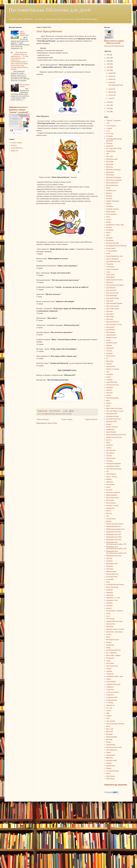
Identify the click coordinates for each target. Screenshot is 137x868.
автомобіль (110, 146)
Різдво (108, 648)
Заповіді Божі (111, 366)
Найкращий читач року (114, 556)
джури (108, 340)
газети (108, 254)
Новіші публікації (43, 419)
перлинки (109, 606)
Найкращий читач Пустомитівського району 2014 (116, 548)
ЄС (107, 359)
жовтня (111, 73)
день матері (110, 316)
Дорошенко (110, 348)
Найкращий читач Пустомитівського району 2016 (116, 552)
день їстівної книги (113, 309)
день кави (109, 311)
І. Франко (109, 380)
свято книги (110, 663)
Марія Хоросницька (113, 498)
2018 (108, 67)
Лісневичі (109, 461)
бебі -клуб (110, 156)
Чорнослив (14, 151)
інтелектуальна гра (112, 385)
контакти (14, 145)
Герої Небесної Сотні (113, 261)
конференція (110, 429)
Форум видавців (112, 737)
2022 (108, 55)
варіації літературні (113, 201)
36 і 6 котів (110, 134)
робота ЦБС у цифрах (113, 655)
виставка (109, 227)
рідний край (110, 645)
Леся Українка (111, 450)
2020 (108, 61)
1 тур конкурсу (111, 126)
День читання (111, 332)
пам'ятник (110, 590)
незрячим (109, 561)
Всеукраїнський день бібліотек (116, 246)
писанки (109, 608)
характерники (111, 745)
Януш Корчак (111, 776)
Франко (109, 742)
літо (108, 471)
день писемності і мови (114, 324)
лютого (111, 95)
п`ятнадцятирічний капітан (115, 584)
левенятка (110, 445)
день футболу (111, 330)
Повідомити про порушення (116, 785)
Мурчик (109, 521)
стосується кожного (113, 692)
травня (111, 82)
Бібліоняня (110, 164)
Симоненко (110, 674)
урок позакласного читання (115, 724)
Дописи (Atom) (52, 423)
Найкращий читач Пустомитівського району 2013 (116, 543)
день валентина (111, 290)
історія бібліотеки (17, 148)
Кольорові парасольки (113, 419)
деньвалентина (111, 335)
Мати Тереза (110, 500)
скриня (109, 679)
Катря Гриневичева (113, 398)
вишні (108, 233)
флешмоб (109, 734)
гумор (108, 272)
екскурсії (109, 351)
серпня (111, 76)
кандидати (110, 387)
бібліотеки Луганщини (114, 177)
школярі (109, 763)
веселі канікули (111, 214)
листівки (109, 456)
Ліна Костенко (111, 458)
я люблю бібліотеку (113, 771)
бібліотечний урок (112, 185)
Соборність (110, 687)
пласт (108, 616)
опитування (110, 579)
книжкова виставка (112, 416)
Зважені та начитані (113, 369)
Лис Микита (110, 453)
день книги (110, 314)
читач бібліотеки (112, 750)
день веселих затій (112, 293)
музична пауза (111, 519)
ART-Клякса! (110, 779)
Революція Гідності (113, 640)
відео (108, 235)
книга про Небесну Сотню (115, 411)
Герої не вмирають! (113, 259)
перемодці (110, 592)
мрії (108, 516)
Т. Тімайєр (110, 703)
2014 (108, 108)
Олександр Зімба (112, 577)
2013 (108, 112)
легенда (109, 448)
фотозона (109, 739)
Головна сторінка (67, 419)
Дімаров (109, 345)
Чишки (109, 752)
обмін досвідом (111, 571)
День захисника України (114, 303)
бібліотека (110, 167)
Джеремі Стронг (112, 338)
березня (111, 92)
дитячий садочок (112, 343)
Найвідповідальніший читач (115, 529)
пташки (109, 634)
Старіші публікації (91, 419)
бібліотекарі (110, 175)
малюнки (109, 490)
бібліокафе (110, 162)
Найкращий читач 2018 (114, 537)
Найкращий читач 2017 (114, 534)
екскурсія (109, 353)
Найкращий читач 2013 (114, 532)
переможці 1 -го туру (113, 598)
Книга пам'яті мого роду (114, 408)
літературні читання (113, 466)
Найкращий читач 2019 (114, 540)
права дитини (111, 624)
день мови (110, 319)
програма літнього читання (64, 414)
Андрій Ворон (111, 151)
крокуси (109, 440)
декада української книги (114, 280)
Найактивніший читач (113, 526)
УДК (108, 713)
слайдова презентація (113, 684)
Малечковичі (110, 484)
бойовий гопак (111, 191)
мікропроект (110, 508)
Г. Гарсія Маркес (112, 251)
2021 (108, 58)
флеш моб (110, 732)
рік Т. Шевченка (111, 653)
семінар (109, 669)
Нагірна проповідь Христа (115, 524)
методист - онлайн (112, 506)
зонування (110, 374)
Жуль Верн (110, 361)
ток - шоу (109, 708)
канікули (109, 390)
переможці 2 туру (112, 600)
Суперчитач (110, 695)
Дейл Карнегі (111, 277)
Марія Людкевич (112, 495)
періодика (110, 603)
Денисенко (110, 282)
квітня (111, 89)
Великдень (110, 206)
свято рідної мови (112, 666)
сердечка (109, 671)
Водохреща (110, 240)
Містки (109, 511)
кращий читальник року (114, 437)
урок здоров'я (111, 721)
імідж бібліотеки (112, 382)
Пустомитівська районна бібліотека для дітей (115, 42)
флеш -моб (110, 729)
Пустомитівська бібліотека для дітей (50, 10)
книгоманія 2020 (112, 414)
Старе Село (110, 689)
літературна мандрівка (114, 464)
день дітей (110, 301)
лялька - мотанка (112, 477)
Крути (108, 443)
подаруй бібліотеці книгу (114, 621)
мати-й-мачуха (111, 503)
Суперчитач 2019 (112, 697)
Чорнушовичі (111, 755)
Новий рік (110, 566)
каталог (109, 395)
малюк (108, 487)
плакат (108, 613)
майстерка (110, 482)
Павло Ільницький (112, 587)
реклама (109, 642)
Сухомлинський (111, 700)
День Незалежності (113, 322)
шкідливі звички (112, 760)
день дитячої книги (113, 298)
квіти (108, 401)
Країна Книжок (111, 432)
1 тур (108, 123)
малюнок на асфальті (113, 492)
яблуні (108, 774)
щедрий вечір (111, 766)
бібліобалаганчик (112, 159)
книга (108, 406)
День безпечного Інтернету (115, 285)
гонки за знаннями (112, 269)
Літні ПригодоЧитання (49, 31)
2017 (108, 70)
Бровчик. (109, 193)
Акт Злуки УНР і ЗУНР (114, 149)
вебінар (109, 204)
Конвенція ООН (111, 421)
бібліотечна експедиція (114, 180)
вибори (109, 222)
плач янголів (110, 619)
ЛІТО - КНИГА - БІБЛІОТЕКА (24, 33)
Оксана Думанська (112, 574)
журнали (109, 364)
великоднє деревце (112, 209)
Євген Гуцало (111, 356)
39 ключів (110, 136)
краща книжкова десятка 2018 (116, 435)
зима (108, 372)
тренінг (109, 711)
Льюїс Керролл (111, 474)
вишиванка (110, 230)
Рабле (108, 637)
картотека (109, 393)
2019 (108, 64)
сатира (108, 661)
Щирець (109, 768)
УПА (108, 718)
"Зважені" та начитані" (114, 120)
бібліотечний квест (112, 183)
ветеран (109, 219)
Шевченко (110, 758)
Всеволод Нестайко (113, 243)
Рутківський (110, 658)
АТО (108, 154)
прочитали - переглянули (114, 632)
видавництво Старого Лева (115, 225)
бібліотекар (110, 172)
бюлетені (109, 198)
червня (111, 79)
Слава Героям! (111, 682)
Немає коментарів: (55, 411)
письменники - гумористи (115, 611)
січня (110, 98)
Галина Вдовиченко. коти (115, 256)
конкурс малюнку (112, 427)
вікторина (109, 238)
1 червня (109, 128)
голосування (110, 267)
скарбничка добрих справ (115, 676)
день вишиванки (112, 296)
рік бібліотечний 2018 (113, 650)
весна (108, 217)
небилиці (109, 558)
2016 (108, 102)
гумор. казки (110, 275)
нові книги (110, 569)
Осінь (108, 582)
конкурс (109, 424)
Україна (109, 716)
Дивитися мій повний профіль (114, 46)
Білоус (108, 188)
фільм (108, 726)
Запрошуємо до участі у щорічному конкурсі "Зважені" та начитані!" (19, 110)
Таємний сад (110, 705)
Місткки (109, 513)
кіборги (109, 403)
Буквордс (109, 196)
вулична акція (111, 248)
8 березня (109, 143)
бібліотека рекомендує (114, 170)
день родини (110, 327)
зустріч (109, 377)
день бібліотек (111, 288)
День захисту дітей (112, 306)
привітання (110, 627)
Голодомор (110, 264)
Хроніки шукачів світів (114, 747)
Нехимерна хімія (112, 564)
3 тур (108, 131)
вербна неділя (111, 212)
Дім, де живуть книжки (25, 86)
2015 (108, 105)
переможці (110, 595)
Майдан (109, 479)
